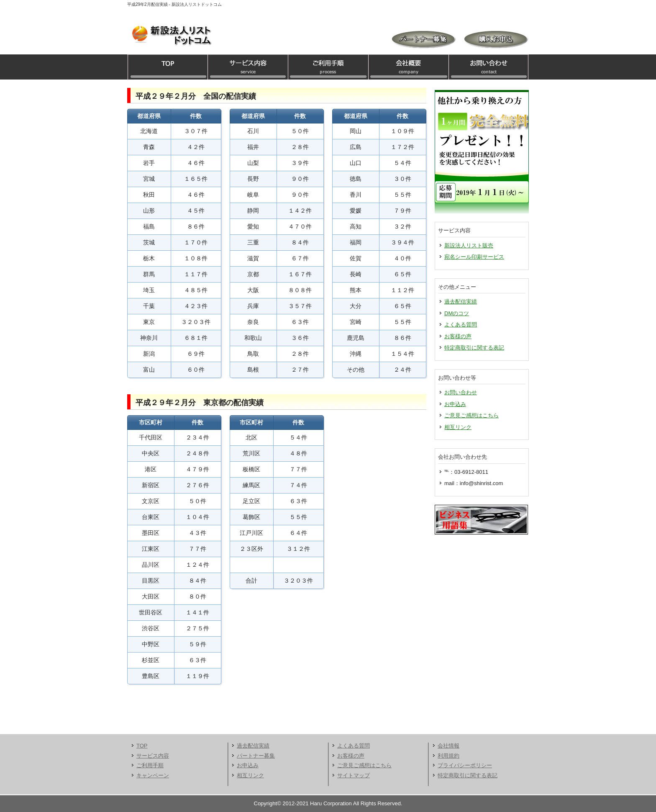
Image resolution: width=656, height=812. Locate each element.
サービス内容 (248, 67)
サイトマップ (354, 775)
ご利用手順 (328, 67)
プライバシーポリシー (465, 765)
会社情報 (448, 746)
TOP (167, 67)
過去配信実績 (461, 302)
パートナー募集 (256, 756)
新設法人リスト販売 (469, 245)
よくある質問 (461, 325)
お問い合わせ (489, 67)
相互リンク (458, 427)
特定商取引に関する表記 (474, 348)
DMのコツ (457, 313)
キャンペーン (153, 775)
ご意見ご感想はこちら (471, 415)
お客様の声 (458, 336)
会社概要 (408, 67)
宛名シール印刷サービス (474, 257)
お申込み (455, 404)
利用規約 (448, 756)
